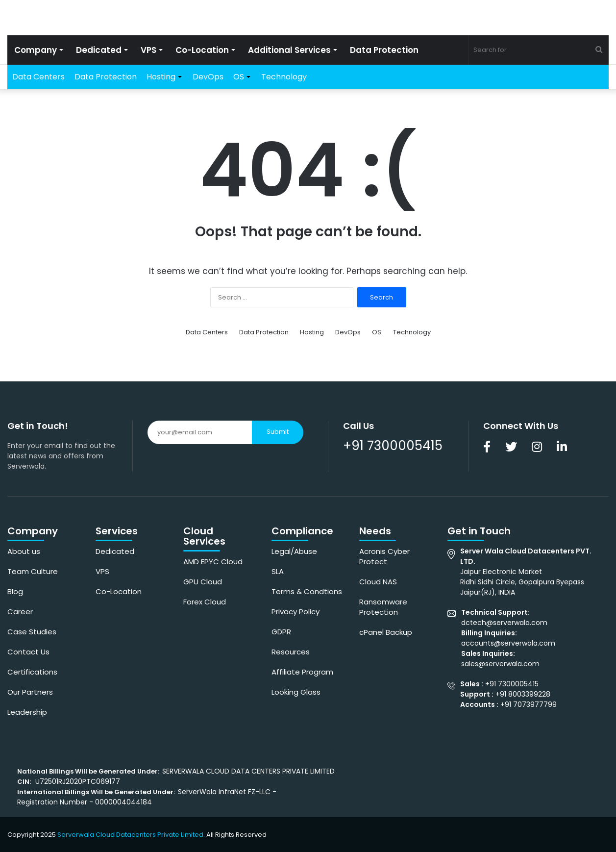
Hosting (161, 77)
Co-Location (202, 50)
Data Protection (384, 50)
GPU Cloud (203, 582)
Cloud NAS (378, 582)
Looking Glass (296, 692)
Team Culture (33, 571)
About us (24, 551)
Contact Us (28, 652)
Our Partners (30, 692)
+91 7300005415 (393, 446)
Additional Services (289, 50)
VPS (148, 50)
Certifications (32, 672)
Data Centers (38, 77)
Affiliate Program (302, 672)
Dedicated (99, 50)
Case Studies (32, 632)
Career (20, 612)
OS (239, 77)
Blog (15, 591)
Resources (291, 652)
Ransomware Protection (383, 607)
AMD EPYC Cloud (213, 562)
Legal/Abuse (294, 551)
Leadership (27, 712)
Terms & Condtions (307, 591)
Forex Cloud (205, 602)
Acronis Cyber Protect (384, 556)
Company (36, 50)
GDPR (281, 632)
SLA (278, 571)
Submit (278, 432)
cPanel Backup (386, 632)
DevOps (208, 77)
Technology (284, 77)
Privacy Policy (296, 612)
